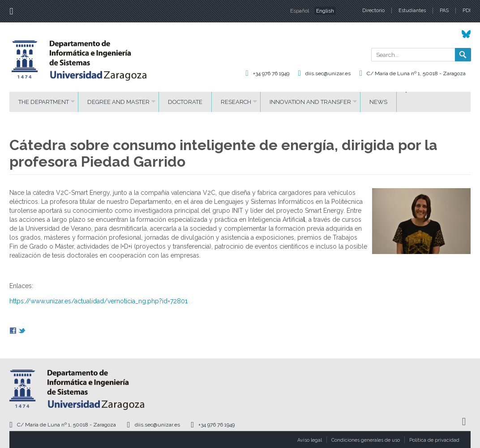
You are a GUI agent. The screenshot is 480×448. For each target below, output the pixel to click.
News (378, 102)
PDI (467, 11)
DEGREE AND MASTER (118, 102)
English (325, 11)
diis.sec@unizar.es (328, 73)
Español (300, 11)
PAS (444, 11)
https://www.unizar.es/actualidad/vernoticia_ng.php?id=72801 (99, 301)
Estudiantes (412, 11)
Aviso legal (310, 440)
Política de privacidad (434, 440)
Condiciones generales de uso (366, 440)
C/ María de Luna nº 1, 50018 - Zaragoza (416, 73)
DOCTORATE (185, 102)
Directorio (373, 11)
